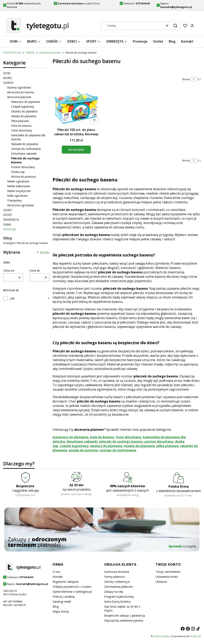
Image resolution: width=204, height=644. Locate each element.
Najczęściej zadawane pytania (124, 620)
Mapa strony (61, 611)
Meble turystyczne (19, 191)
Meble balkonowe (19, 186)
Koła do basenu (21, 126)
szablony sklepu (162, 636)
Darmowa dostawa (117, 572)
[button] (175, 26)
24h (12, 299)
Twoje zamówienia (168, 572)
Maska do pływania (24, 116)
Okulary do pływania (24, 111)
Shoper (194, 636)
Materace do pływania (25, 102)
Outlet (7, 224)
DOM (7, 73)
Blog (56, 606)
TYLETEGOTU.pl (12, 53)
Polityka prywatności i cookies (72, 587)
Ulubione (161, 582)
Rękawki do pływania (25, 144)
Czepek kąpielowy (23, 107)
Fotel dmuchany (22, 130)
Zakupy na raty (114, 592)
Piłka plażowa (20, 121)
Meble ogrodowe (18, 181)
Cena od (9, 270)
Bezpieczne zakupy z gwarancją (125, 615)
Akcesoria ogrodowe (21, 205)
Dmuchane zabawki (24, 153)
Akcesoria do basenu (21, 92)
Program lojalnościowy (119, 597)
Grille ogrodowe (17, 196)
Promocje (10, 229)
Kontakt (58, 577)
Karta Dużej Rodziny (117, 602)
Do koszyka (76, 150)
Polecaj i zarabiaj (64, 597)
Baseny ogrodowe (19, 87)
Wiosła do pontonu (24, 177)
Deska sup (18, 172)
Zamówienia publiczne (119, 587)
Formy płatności (115, 577)
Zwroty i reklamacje (117, 582)
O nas (56, 572)
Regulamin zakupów (66, 582)
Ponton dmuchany (23, 167)
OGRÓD (30, 53)
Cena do (35, 270)
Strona (186, 79)
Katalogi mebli (62, 602)
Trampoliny (14, 200)
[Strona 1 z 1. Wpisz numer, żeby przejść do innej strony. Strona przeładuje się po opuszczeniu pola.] (194, 79)
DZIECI (8, 210)
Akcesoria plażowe (50, 53)
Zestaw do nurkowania (26, 149)
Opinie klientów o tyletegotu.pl (72, 592)
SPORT (8, 215)
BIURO (8, 78)
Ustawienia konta (167, 577)
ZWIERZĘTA (11, 220)
